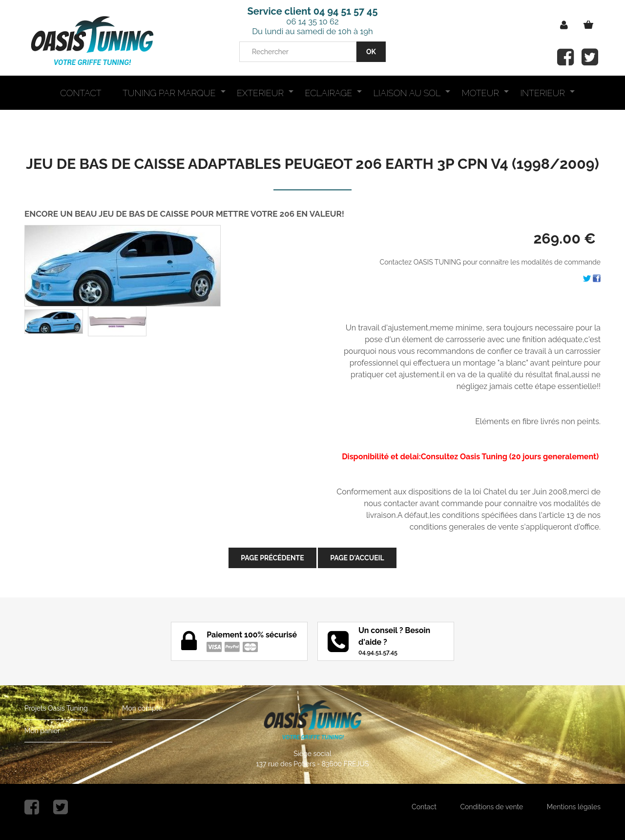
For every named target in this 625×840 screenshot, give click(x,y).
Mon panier (42, 731)
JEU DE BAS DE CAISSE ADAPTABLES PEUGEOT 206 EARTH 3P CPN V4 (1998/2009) (312, 164)
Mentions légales (574, 807)
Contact (424, 807)
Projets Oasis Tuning (56, 708)
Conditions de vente (491, 807)
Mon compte (142, 708)
